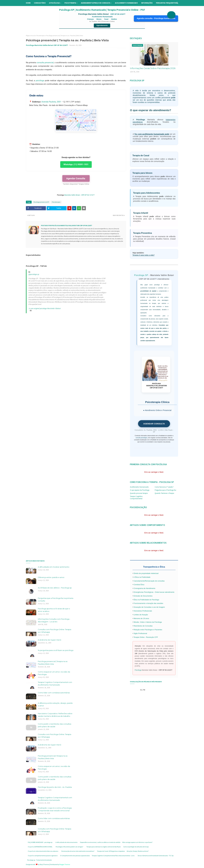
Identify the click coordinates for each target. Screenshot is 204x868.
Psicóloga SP (141, 275)
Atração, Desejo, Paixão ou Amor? (138, 851)
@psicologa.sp (34, 274)
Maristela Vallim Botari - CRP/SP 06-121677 (80, 195)
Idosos (99, 19)
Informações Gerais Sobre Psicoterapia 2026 (153, 68)
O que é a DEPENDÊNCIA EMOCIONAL (40, 847)
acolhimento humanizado (148, 288)
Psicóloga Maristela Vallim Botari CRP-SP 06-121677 (47, 45)
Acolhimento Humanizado (139, 487)
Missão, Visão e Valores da (144, 622)
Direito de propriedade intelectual (146, 573)
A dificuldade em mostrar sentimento (54, 567)
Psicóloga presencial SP (41, 202)
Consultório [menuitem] (40, 3)
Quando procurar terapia (139, 493)
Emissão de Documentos (143, 596)
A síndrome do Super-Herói (50, 640)
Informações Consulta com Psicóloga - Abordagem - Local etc (54, 620)
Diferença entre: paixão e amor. (51, 577)
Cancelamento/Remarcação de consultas (149, 581)
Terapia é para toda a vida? (144, 255)
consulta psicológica (141, 438)
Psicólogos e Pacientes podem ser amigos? (69, 847)
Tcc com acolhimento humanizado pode (152, 134)
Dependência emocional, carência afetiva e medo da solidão (100, 842)
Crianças (90, 19)
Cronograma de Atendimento (144, 588)
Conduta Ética (139, 585)
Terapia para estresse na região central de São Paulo (103, 847)
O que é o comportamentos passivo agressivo (43, 856)
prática (166, 297)
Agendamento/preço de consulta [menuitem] (95, 3)
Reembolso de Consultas (143, 626)
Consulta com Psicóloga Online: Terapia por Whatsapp (55, 631)
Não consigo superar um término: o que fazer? (137, 842)
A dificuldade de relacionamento (66, 842)
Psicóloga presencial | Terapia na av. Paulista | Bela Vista (53, 663)
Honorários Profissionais (143, 611)
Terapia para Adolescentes (146, 193)
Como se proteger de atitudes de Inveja (136, 847)
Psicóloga (141, 120)
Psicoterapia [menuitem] (70, 3)
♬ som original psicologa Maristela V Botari (45, 308)
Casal (106, 19)
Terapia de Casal (141, 155)
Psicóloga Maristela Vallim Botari (94, 14)
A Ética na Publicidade (142, 577)
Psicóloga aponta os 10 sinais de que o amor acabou (54, 610)
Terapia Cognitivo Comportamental (136, 497)
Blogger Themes (65, 864)
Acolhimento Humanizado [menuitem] (126, 3)
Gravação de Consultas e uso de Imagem (149, 607)
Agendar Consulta (76, 178)
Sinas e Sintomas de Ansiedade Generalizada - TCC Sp (156, 856)
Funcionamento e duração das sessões (148, 603)
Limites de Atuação (141, 615)
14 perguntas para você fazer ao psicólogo (56, 650)
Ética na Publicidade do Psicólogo (146, 600)
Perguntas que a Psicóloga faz (165, 490)
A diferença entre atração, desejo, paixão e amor (55, 704)
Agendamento (102, 25)
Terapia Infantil (141, 213)
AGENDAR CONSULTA (154, 424)
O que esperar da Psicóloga (140, 490)
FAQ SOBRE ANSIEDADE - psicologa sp (40, 842)
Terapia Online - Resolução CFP (146, 637)
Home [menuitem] (28, 3)
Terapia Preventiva (142, 233)
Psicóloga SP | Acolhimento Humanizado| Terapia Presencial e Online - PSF (102, 10)
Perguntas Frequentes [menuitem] (166, 3)
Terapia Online (84, 184)
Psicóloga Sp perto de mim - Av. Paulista (55, 787)
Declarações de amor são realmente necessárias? (78, 851)
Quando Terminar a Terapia (164, 493)
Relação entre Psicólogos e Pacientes (148, 630)
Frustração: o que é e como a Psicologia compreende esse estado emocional (55, 809)
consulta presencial (45, 63)
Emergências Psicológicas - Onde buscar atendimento (154, 592)
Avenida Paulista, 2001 (51, 102)
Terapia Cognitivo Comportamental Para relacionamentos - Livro (113, 856)
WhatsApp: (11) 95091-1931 (76, 164)
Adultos (114, 19)
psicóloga (40, 81)
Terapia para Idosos (142, 173)
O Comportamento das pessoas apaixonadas (75, 856)
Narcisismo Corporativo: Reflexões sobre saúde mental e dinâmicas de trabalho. (55, 715)
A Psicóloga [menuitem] (54, 3)
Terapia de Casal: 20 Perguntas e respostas (111, 851)
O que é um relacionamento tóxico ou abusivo (43, 851)
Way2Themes (44, 864)
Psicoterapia (41, 36)
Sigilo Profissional (140, 633)
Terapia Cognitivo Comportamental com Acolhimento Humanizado (55, 684)
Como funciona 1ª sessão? (164, 487)
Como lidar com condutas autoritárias (54, 693)
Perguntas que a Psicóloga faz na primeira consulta (56, 599)
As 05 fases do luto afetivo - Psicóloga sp (55, 588)
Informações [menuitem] (147, 3)
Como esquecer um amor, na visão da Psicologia (54, 673)
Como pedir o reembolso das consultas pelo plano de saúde (55, 725)
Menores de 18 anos (141, 618)
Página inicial (30, 36)
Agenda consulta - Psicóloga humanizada (156, 18)
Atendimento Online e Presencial (158, 410)
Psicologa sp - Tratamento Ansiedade (39, 860)
